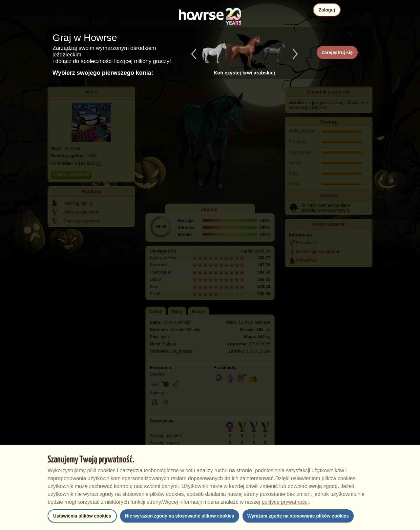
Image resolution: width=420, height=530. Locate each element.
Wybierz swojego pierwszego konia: (103, 73)
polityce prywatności (285, 502)
